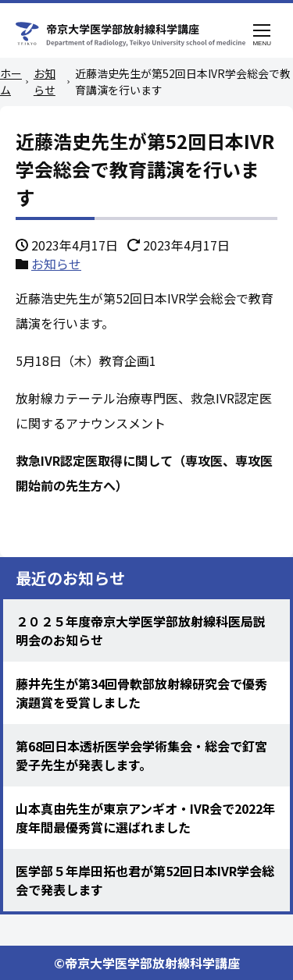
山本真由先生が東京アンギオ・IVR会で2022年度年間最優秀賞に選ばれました (145, 818)
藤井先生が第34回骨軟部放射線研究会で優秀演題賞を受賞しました (141, 693)
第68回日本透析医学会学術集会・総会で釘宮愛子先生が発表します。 (141, 755)
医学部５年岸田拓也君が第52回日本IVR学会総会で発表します (145, 880)
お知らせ (56, 264)
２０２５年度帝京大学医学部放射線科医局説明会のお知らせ (141, 630)
